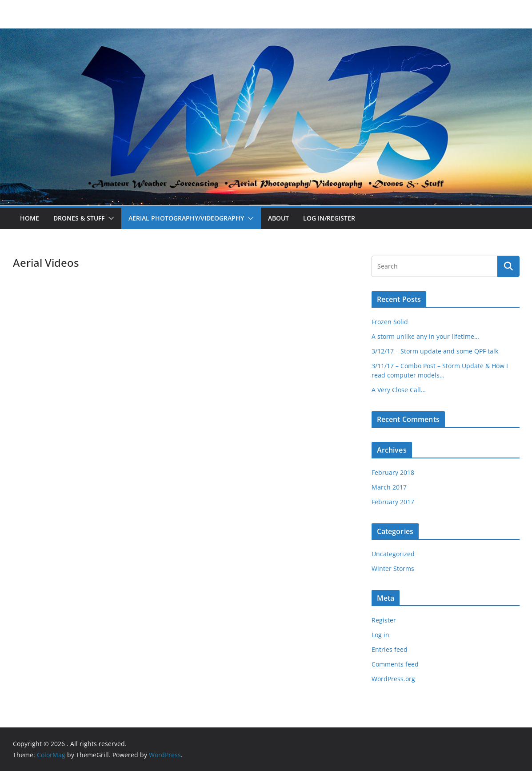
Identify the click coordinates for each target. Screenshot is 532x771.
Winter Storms (393, 568)
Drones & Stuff (79, 218)
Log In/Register (329, 218)
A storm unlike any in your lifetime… (425, 336)
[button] (109, 218)
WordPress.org (393, 679)
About (278, 218)
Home (30, 218)
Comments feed (395, 664)
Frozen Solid (390, 322)
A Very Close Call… (399, 390)
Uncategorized (393, 554)
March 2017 (389, 487)
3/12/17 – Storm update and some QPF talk (435, 351)
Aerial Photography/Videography (186, 218)
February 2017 (393, 502)
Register (384, 620)
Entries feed (390, 649)
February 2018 (393, 472)
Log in (380, 635)
